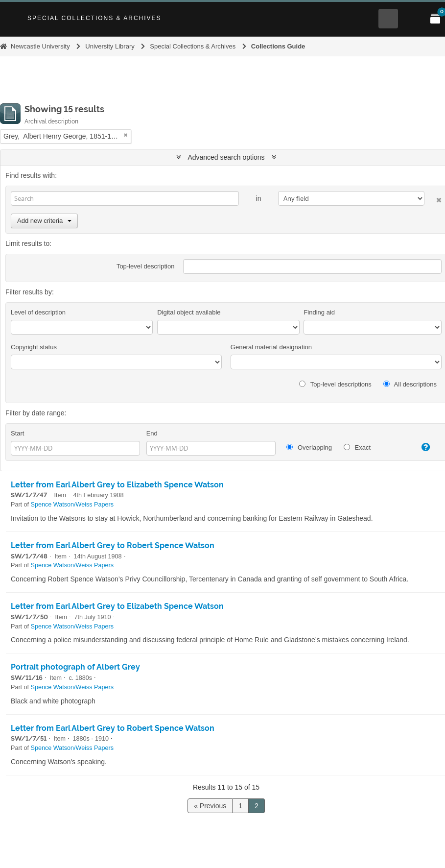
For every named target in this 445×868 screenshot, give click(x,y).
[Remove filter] (126, 135)
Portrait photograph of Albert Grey (75, 667)
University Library (110, 46)
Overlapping (309, 447)
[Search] (125, 198)
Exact (357, 447)
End (152, 433)
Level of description (38, 312)
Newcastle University (40, 46)
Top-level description (146, 266)
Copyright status (34, 347)
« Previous (210, 806)
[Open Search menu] (388, 19)
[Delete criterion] (433, 198)
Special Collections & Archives (94, 18)
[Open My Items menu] (435, 19)
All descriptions (410, 384)
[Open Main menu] (412, 19)
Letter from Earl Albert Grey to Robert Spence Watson (113, 545)
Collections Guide (278, 46)
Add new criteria (44, 221)
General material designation (271, 347)
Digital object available (189, 312)
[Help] (421, 447)
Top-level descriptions (335, 384)
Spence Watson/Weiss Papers (72, 505)
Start (17, 433)
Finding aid (319, 312)
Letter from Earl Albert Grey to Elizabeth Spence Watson (117, 485)
